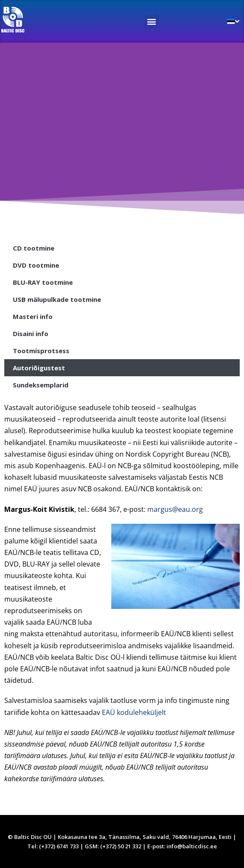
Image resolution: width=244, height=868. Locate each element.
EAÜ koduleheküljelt (134, 712)
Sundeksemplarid (41, 385)
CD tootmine (34, 248)
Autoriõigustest (39, 368)
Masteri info (33, 316)
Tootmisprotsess (41, 351)
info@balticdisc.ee (192, 846)
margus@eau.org (175, 509)
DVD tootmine (36, 265)
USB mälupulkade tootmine (57, 299)
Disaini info (31, 334)
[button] (152, 22)
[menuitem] (233, 21)
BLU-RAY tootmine (43, 282)
